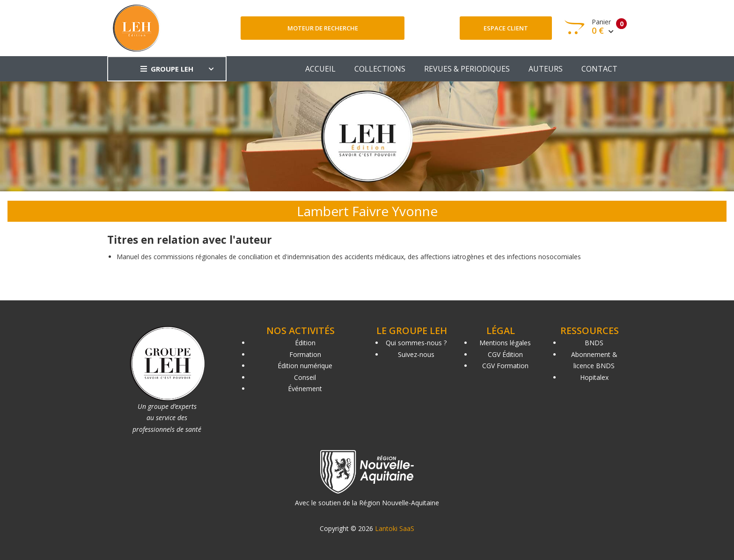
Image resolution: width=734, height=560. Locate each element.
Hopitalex (594, 377)
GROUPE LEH (167, 69)
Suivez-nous (416, 354)
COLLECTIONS (380, 69)
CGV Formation (505, 366)
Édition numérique (305, 366)
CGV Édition (505, 354)
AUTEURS (546, 69)
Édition (305, 343)
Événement (305, 389)
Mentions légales (505, 343)
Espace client (506, 28)
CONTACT (599, 69)
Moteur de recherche (323, 28)
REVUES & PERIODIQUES (467, 69)
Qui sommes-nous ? (416, 343)
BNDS (594, 343)
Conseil (305, 377)
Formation (305, 354)
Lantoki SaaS (395, 528)
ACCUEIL (320, 69)
